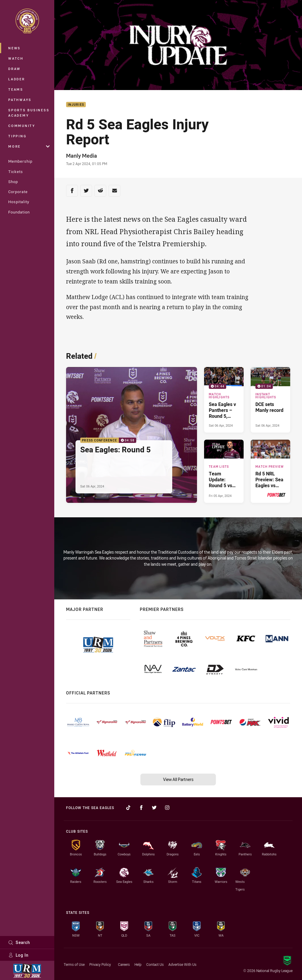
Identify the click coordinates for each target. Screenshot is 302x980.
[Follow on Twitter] (154, 808)
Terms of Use (74, 964)
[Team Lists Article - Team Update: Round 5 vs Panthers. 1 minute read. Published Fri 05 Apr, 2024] (224, 471)
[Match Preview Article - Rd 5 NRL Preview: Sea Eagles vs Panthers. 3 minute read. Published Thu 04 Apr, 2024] (270, 471)
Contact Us (155, 964)
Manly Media (82, 156)
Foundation (19, 212)
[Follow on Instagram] (167, 808)
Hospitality (19, 202)
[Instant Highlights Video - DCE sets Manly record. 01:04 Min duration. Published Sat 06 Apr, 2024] (270, 400)
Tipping (17, 136)
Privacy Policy (100, 964)
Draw (14, 69)
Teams (16, 89)
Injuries (76, 105)
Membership (20, 161)
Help (138, 964)
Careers (124, 964)
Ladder (17, 79)
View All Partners (178, 779)
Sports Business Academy (29, 113)
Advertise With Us (182, 964)
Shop (13, 182)
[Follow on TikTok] (128, 808)
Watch (16, 58)
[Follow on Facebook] (141, 808)
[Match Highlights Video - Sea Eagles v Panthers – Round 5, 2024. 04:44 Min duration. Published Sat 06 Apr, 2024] (224, 400)
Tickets (16, 172)
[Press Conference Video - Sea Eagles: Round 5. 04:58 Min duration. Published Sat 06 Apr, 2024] (132, 435)
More (29, 146)
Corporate (18, 192)
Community (22, 126)
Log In (18, 955)
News (14, 48)
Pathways (20, 100)
